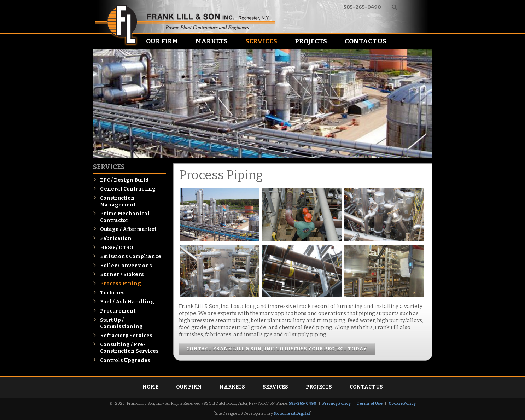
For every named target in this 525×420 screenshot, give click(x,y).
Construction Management (118, 202)
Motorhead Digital (292, 413)
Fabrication (116, 238)
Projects (311, 41)
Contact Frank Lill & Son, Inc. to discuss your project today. (277, 349)
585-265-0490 (362, 7)
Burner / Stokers (122, 275)
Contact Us (366, 41)
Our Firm (162, 41)
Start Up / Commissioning (121, 323)
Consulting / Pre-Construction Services (129, 348)
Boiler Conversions (126, 266)
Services (261, 41)
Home (150, 387)
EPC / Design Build (124, 180)
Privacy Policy (337, 404)
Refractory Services (126, 336)
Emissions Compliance (131, 256)
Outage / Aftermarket (128, 229)
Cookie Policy (402, 404)
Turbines (112, 293)
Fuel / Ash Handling (127, 302)
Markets (212, 41)
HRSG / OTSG (117, 248)
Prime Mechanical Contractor (125, 217)
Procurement (118, 311)
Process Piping (121, 284)
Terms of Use (370, 404)
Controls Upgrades (125, 360)
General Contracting (128, 189)
